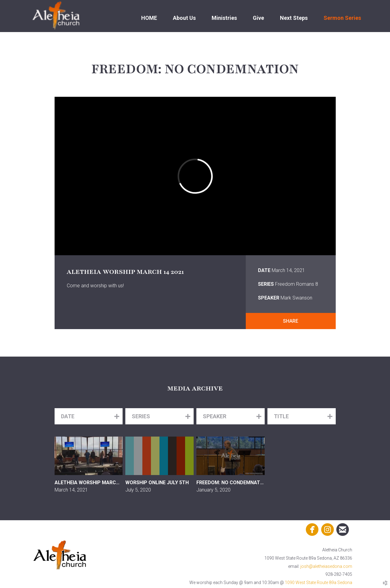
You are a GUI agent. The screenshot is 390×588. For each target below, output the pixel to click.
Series (266, 284)
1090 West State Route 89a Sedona (318, 583)
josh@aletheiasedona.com (326, 566)
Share (291, 321)
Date (264, 270)
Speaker (269, 298)
